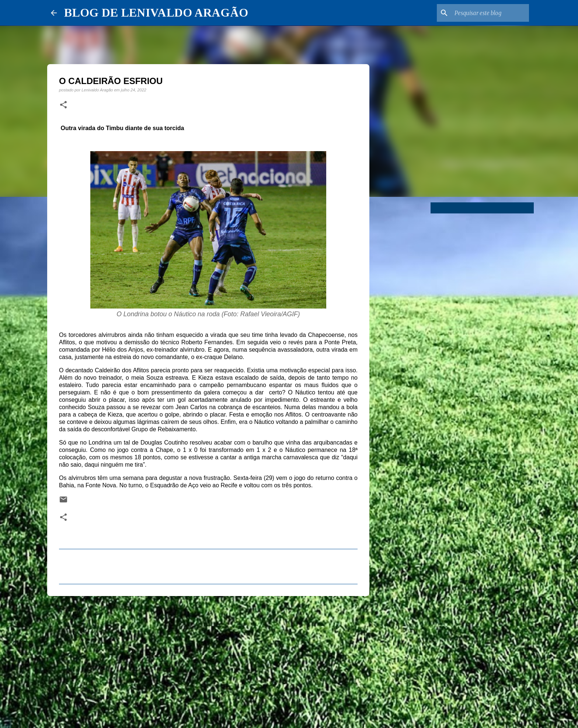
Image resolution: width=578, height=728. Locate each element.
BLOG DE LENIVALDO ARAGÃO (156, 13)
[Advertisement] (208, 659)
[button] (63, 105)
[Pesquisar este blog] (490, 13)
